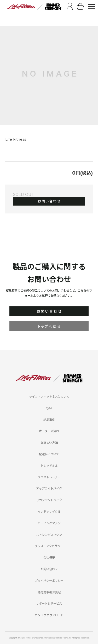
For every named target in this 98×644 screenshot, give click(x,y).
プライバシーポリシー (49, 581)
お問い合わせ (49, 569)
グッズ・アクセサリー (49, 546)
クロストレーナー (49, 477)
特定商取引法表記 (49, 592)
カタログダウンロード (49, 615)
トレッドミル (49, 466)
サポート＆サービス (49, 604)
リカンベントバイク (49, 500)
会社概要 (49, 558)
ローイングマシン (49, 523)
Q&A (49, 408)
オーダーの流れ (49, 431)
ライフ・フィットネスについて (49, 397)
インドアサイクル (49, 512)
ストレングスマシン (49, 535)
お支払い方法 (49, 443)
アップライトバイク (49, 489)
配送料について (49, 454)
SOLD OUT (23, 195)
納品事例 (49, 420)
